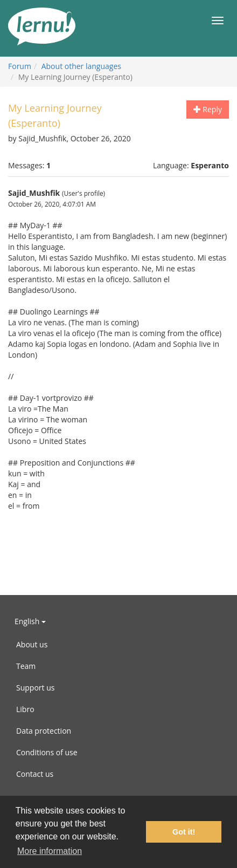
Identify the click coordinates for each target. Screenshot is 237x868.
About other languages (81, 66)
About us (32, 644)
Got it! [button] (184, 832)
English (30, 621)
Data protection (44, 731)
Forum (20, 66)
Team (26, 666)
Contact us (35, 774)
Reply (208, 109)
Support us (35, 688)
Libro (25, 709)
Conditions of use (47, 752)
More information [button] (50, 851)
